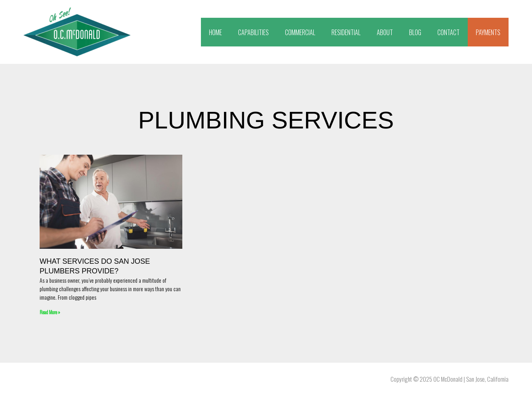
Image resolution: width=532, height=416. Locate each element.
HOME (215, 32)
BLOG (415, 32)
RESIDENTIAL (346, 32)
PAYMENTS (488, 32)
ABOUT (385, 32)
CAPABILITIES (253, 32)
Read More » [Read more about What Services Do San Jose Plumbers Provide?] (50, 312)
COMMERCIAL (300, 32)
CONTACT (449, 32)
